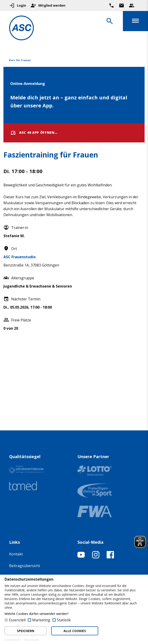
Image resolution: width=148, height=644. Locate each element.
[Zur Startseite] (21, 29)
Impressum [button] (31, 640)
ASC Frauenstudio (20, 257)
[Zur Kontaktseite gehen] (122, 5)
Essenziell (17, 620)
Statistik (64, 620)
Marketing (41, 620)
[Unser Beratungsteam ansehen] (132, 5)
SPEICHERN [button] (26, 631)
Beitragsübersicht (25, 566)
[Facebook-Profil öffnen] (110, 557)
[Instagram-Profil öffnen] (96, 557)
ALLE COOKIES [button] (75, 631)
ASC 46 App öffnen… (34, 133)
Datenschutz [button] (13, 640)
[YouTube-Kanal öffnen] (81, 557)
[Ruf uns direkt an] (111, 5)
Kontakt (16, 554)
